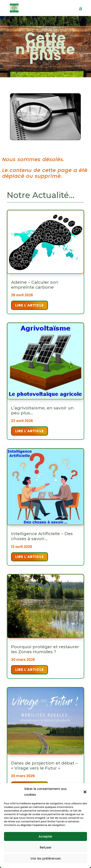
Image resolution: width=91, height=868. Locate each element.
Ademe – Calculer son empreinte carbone (35, 285)
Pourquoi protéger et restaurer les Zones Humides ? (45, 649)
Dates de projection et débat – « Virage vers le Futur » (44, 766)
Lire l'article (30, 305)
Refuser (46, 847)
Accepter (45, 836)
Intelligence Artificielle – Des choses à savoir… (42, 536)
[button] (85, 792)
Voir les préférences (46, 858)
